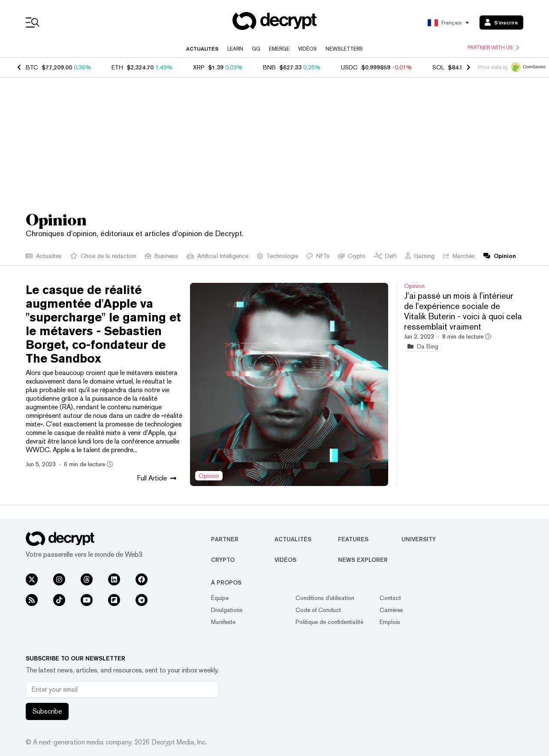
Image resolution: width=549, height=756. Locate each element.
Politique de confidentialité (329, 622)
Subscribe (47, 711)
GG (256, 49)
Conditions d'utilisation (325, 598)
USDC (349, 67)
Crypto (223, 560)
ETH (117, 67)
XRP (199, 67)
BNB (269, 67)
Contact (390, 598)
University (419, 539)
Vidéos (308, 49)
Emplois (390, 622)
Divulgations (227, 610)
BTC (32, 67)
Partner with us (493, 48)
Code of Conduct (318, 610)
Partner (225, 539)
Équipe (220, 598)
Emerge (279, 49)
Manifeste (223, 622)
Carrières (391, 610)
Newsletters (344, 49)
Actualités (202, 49)
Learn (235, 49)
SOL (438, 67)
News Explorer (363, 560)
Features (353, 539)
